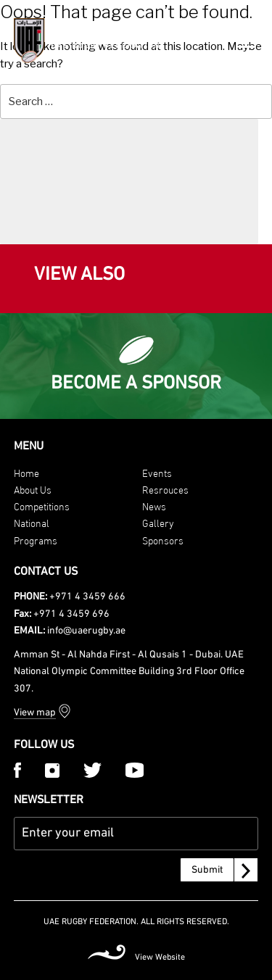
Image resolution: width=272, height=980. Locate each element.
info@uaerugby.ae (86, 631)
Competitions (42, 506)
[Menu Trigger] (247, 39)
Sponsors (163, 540)
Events (157, 472)
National (32, 522)
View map (35, 713)
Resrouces (165, 489)
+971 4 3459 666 (87, 597)
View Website (160, 958)
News (154, 506)
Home (26, 472)
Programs (36, 540)
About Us (33, 489)
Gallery (158, 522)
